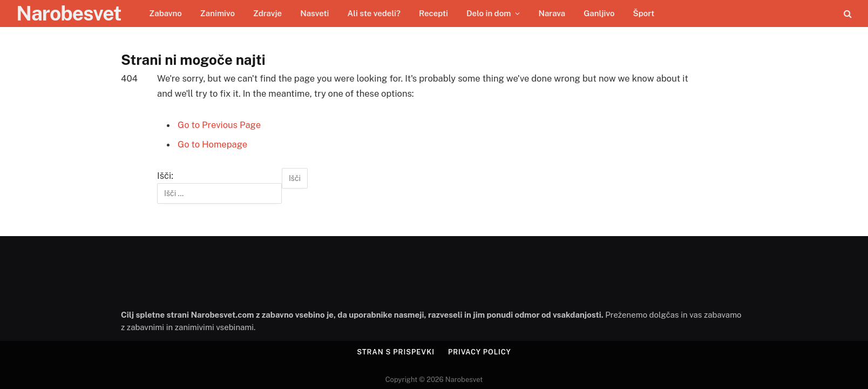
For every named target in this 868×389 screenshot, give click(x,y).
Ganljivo (599, 13)
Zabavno (165, 13)
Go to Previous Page (219, 125)
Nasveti (314, 13)
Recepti (433, 13)
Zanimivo (218, 13)
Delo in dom (489, 13)
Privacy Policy (480, 352)
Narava (552, 13)
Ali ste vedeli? (374, 13)
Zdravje (267, 13)
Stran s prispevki (396, 352)
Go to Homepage (212, 144)
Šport (643, 13)
